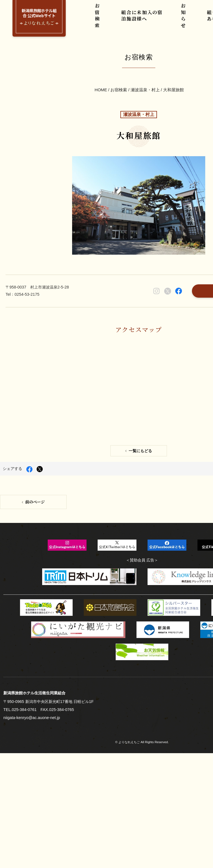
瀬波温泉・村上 (145, 63)
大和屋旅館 (173, 63)
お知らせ (184, 19)
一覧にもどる (140, 322)
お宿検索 (100, 19)
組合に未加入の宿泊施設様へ (142, 19)
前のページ (34, 369)
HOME (101, 63)
